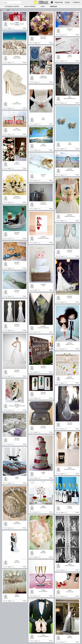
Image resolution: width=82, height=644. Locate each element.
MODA (43, 7)
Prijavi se (77, 2)
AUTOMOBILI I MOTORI (12, 7)
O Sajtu (67, 2)
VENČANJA (53, 7)
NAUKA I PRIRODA (30, 7)
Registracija (59, 2)
